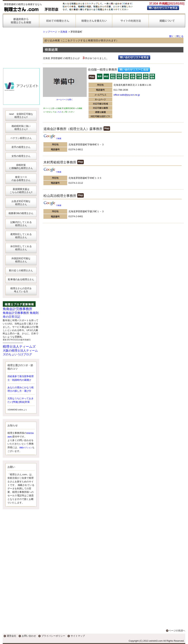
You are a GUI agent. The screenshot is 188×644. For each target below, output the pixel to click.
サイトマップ (78, 636)
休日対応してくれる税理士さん (21, 248)
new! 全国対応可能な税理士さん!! (21, 116)
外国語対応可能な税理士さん (21, 260)
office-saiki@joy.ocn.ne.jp (127, 95)
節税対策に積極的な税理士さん (21, 167)
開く (172, 36)
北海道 (64, 32)
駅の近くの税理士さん (21, 270)
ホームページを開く (65, 100)
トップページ (50, 32)
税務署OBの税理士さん (21, 213)
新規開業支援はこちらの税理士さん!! (21, 191)
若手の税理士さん (21, 147)
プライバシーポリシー (53, 636)
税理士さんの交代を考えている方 (21, 290)
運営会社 (11, 636)
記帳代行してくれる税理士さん (21, 224)
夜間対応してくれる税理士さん (21, 236)
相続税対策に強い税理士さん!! (21, 128)
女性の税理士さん (21, 156)
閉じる (180, 36)
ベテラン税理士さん (21, 138)
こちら (59, 112)
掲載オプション (26, 448)
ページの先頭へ (177, 631)
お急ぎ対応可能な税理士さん (21, 203)
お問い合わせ (29, 636)
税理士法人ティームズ (19, 347)
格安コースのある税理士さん (21, 179)
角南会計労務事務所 (18, 309)
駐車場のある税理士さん (21, 279)
